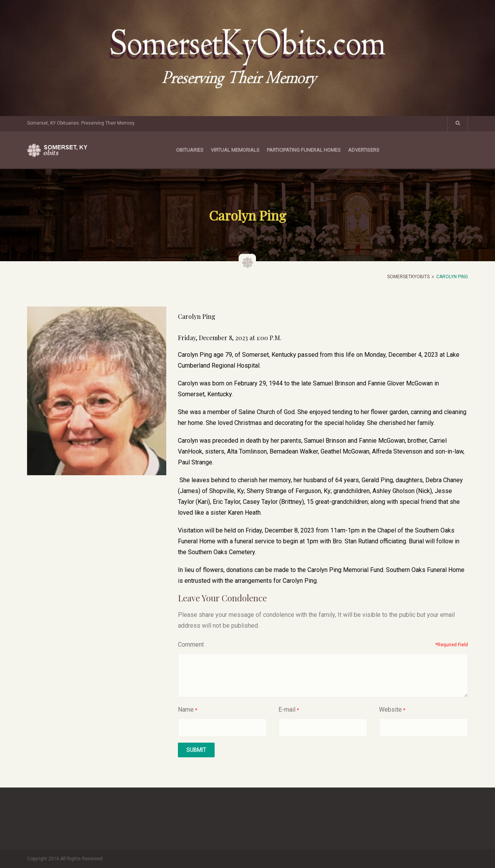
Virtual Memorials (235, 150)
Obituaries (190, 150)
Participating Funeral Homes (304, 150)
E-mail (287, 710)
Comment (191, 645)
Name (186, 710)
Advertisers (364, 150)
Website (390, 710)
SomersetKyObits (408, 277)
